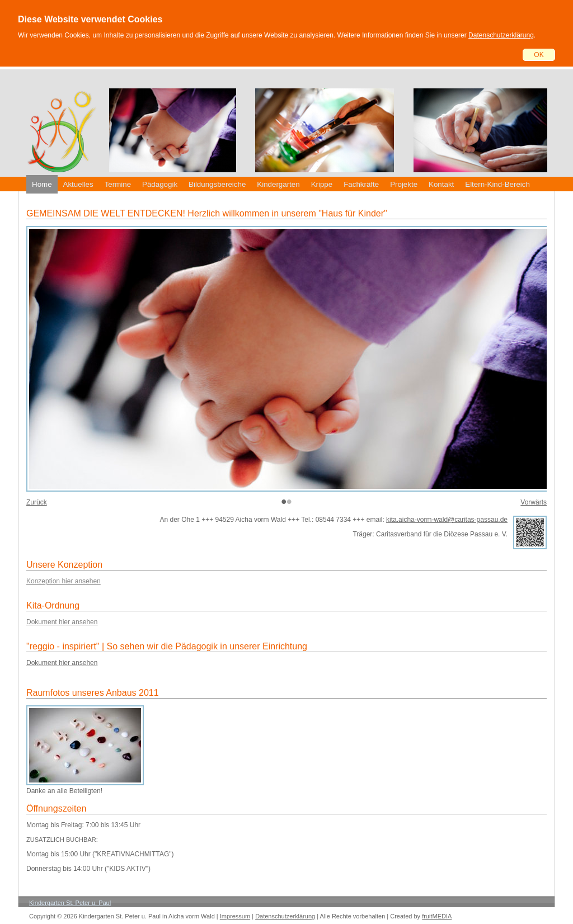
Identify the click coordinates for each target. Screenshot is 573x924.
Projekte (404, 184)
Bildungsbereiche (217, 184)
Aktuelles (78, 184)
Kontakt (441, 184)
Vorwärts (534, 502)
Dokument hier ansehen (62, 663)
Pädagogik (160, 184)
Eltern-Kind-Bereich (497, 184)
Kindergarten (278, 184)
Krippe (322, 184)
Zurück (37, 502)
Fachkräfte (361, 184)
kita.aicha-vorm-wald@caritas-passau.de (447, 520)
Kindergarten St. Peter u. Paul (70, 903)
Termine (118, 184)
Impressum (235, 916)
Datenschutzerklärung (501, 35)
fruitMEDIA (437, 916)
